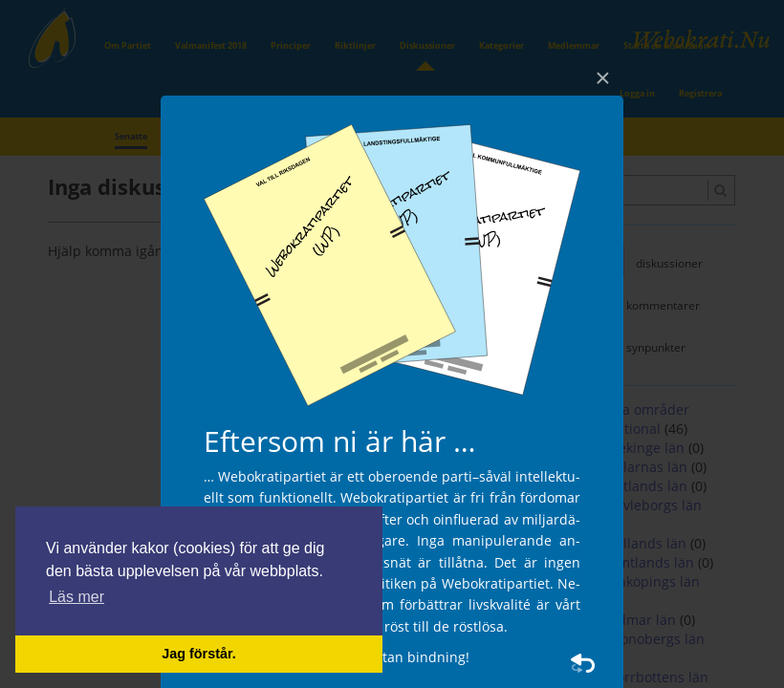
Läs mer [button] (76, 597)
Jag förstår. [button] (199, 654)
